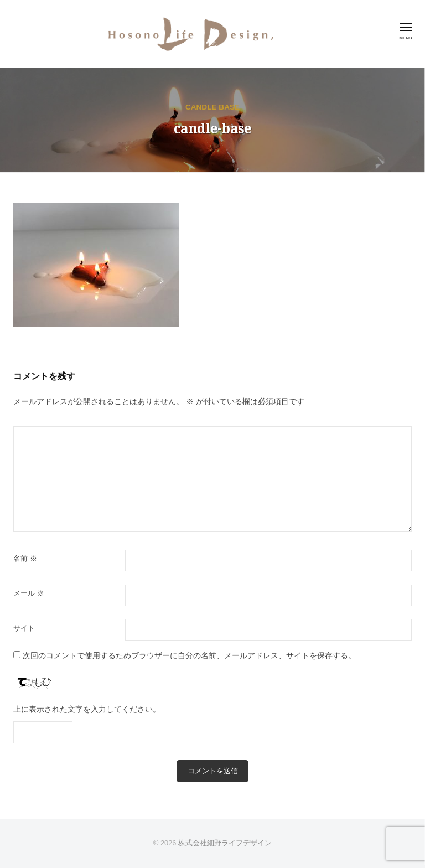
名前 (25, 558)
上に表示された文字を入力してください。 (87, 709)
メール (29, 593)
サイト (24, 628)
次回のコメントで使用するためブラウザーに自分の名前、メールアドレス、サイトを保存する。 (189, 656)
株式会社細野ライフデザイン (225, 843)
